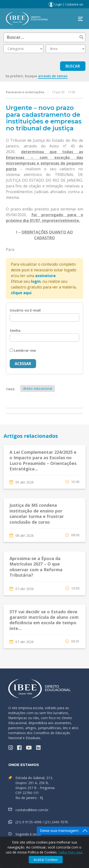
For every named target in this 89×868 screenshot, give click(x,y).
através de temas (53, 76)
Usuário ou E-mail (25, 310)
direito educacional (37, 388)
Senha (15, 330)
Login (58, 4)
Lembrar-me (23, 350)
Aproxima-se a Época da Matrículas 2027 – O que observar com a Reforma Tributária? (36, 567)
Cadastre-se (74, 4)
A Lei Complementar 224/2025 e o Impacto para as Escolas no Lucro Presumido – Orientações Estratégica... (43, 460)
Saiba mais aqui (70, 852)
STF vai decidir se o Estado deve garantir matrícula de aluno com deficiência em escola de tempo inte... (44, 620)
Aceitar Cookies (46, 860)
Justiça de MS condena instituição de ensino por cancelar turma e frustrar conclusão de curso (37, 513)
